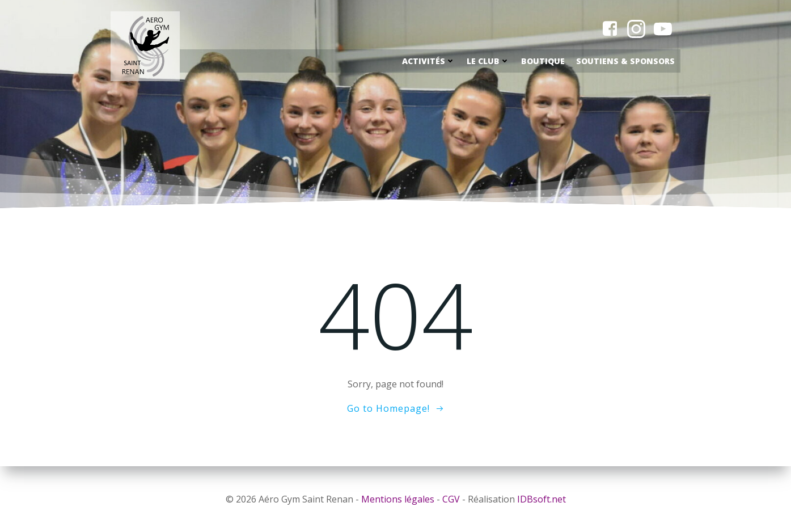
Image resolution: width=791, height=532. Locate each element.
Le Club (488, 61)
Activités (429, 61)
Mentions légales (398, 499)
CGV (451, 499)
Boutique (543, 61)
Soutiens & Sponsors (625, 61)
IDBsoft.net (542, 499)
